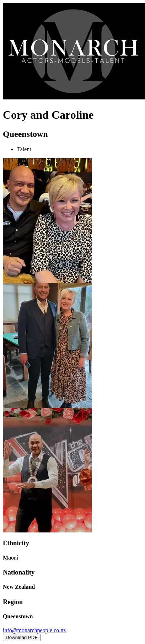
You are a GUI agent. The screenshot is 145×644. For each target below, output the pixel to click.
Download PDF (22, 637)
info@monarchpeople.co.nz (34, 630)
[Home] (74, 97)
